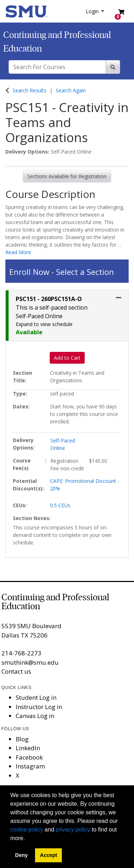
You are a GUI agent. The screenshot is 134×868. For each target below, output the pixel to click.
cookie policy (27, 830)
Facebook (29, 757)
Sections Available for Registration (67, 176)
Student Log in (36, 697)
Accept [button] (49, 855)
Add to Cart (67, 358)
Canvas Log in (35, 716)
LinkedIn (28, 748)
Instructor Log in (39, 707)
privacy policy (73, 830)
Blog (22, 739)
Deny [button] (21, 855)
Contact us (16, 671)
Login (93, 11)
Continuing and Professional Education (55, 602)
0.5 (60, 505)
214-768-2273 (21, 653)
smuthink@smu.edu (30, 662)
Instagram (30, 766)
